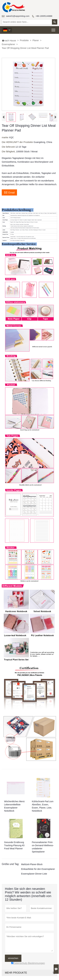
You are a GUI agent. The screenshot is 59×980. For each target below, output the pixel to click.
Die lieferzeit (9, 149)
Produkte (24, 40)
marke (5, 140)
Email (9, 195)
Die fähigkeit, (9, 154)
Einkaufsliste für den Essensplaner (38, 872)
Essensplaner (8, 44)
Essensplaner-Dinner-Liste (34, 876)
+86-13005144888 (44, 16)
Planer (36, 40)
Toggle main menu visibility (54, 29)
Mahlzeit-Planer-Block (32, 867)
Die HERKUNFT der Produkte (18, 145)
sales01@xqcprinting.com (18, 16)
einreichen (13, 961)
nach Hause (9, 41)
